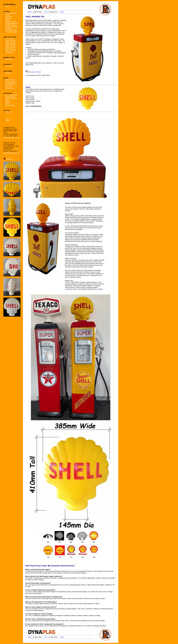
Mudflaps (8, 28)
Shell (7, 100)
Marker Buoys (10, 85)
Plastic (8, 15)
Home (7, 6)
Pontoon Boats (10, 81)
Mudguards (9, 52)
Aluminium (9, 17)
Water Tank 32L (11, 49)
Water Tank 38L (11, 46)
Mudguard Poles (11, 22)
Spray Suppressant (12, 27)
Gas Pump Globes (11, 95)
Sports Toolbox (10, 40)
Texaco (8, 102)
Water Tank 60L (11, 51)
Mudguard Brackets (12, 23)
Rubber (8, 20)
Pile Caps (9, 86)
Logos (7, 121)
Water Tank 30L (11, 47)
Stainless (8, 18)
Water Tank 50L (11, 44)
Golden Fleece (10, 97)
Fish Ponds (9, 66)
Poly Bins (9, 73)
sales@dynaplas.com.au (11, 138)
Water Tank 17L (11, 42)
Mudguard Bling (11, 25)
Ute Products (10, 39)
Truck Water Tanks (12, 30)
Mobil (7, 104)
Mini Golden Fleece (12, 98)
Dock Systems (10, 80)
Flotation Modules (11, 83)
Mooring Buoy (10, 88)
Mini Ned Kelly (10, 105)
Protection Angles (11, 32)
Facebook (8, 159)
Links (7, 119)
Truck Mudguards (11, 13)
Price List (8, 112)
